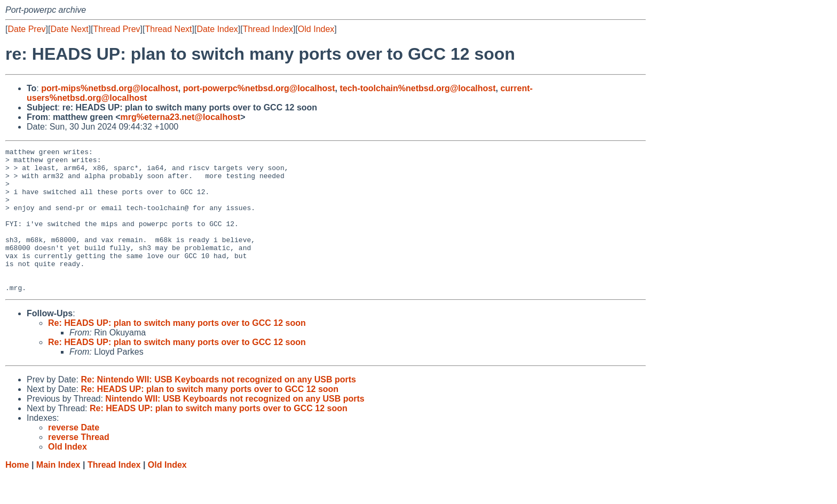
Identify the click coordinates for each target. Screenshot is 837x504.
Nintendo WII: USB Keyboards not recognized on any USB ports (235, 427)
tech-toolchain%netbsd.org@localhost (417, 88)
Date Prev (26, 29)
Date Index (217, 29)
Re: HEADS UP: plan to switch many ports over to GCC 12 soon (177, 352)
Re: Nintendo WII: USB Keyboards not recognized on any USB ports (218, 408)
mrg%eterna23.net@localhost (181, 117)
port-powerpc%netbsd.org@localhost (259, 88)
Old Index (316, 29)
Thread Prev (117, 29)
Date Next (69, 29)
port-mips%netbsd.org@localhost (110, 88)
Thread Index (268, 29)
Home (17, 494)
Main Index (58, 494)
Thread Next (168, 29)
